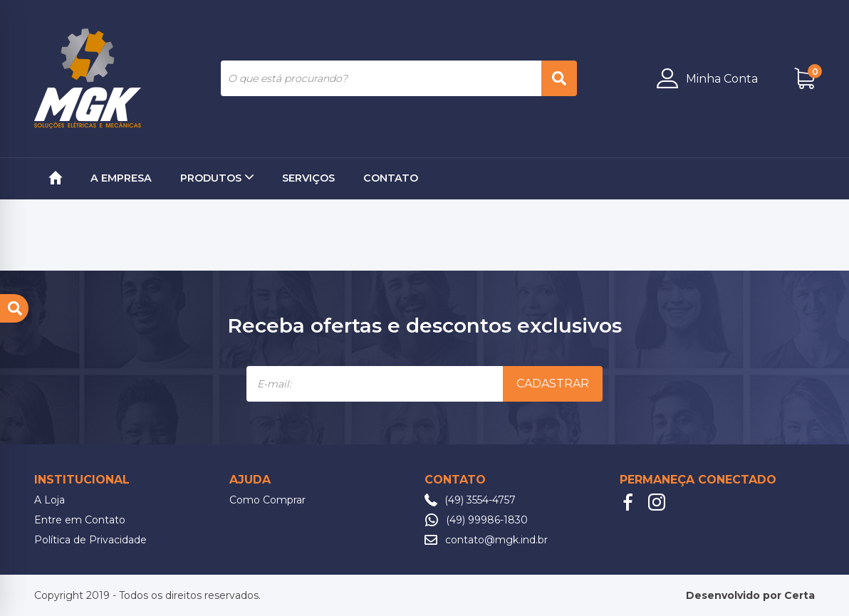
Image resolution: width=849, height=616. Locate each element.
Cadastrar (553, 383)
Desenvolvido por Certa (750, 595)
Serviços (308, 178)
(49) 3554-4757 (480, 500)
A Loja (50, 500)
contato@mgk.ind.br (496, 540)
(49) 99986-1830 (487, 520)
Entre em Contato (80, 520)
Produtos (217, 178)
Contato (391, 178)
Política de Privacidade (90, 540)
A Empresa (121, 178)
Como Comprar (267, 500)
